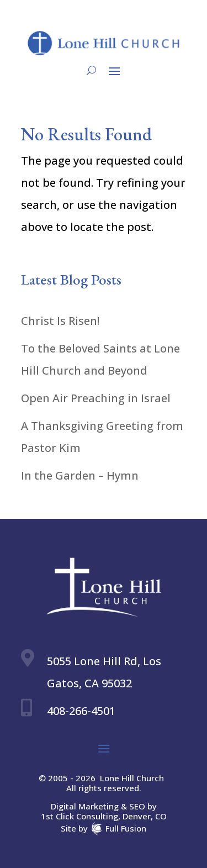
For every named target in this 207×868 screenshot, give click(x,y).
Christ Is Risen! (60, 321)
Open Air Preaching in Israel (96, 398)
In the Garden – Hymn (80, 475)
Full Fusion (126, 828)
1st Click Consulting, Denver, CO (104, 816)
